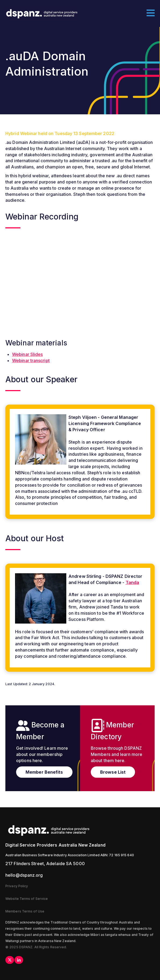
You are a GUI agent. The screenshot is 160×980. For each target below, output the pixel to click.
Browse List (113, 772)
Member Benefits (44, 772)
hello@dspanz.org (24, 875)
